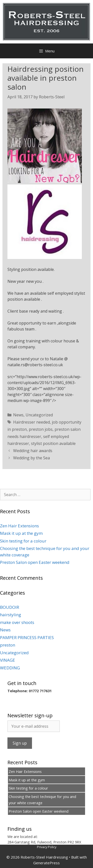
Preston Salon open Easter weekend (35, 562)
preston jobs (41, 429)
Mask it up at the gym (21, 533)
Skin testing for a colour (23, 541)
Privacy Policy (47, 847)
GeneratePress (46, 863)
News (18, 415)
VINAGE (8, 660)
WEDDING (10, 668)
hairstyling (11, 615)
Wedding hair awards (33, 451)
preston (8, 645)
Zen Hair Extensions (19, 526)
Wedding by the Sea (31, 458)
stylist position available (53, 443)
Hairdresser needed (31, 422)
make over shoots (17, 622)
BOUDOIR (10, 607)
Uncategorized (39, 415)
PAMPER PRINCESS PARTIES (27, 637)
